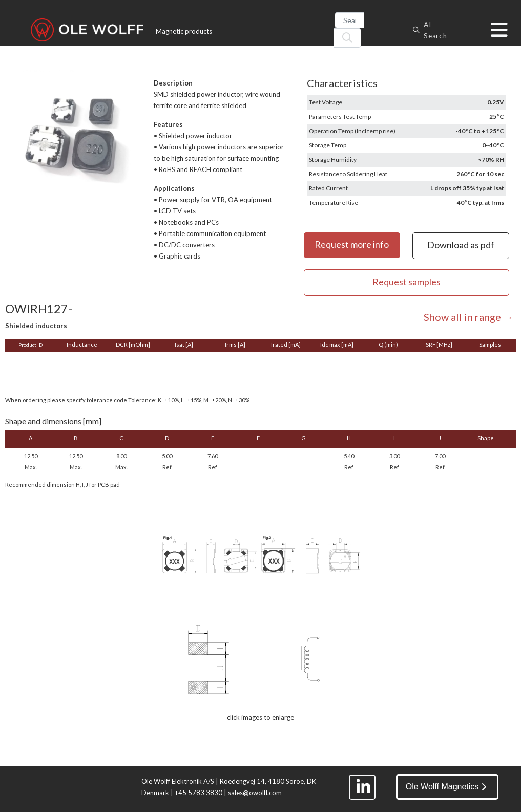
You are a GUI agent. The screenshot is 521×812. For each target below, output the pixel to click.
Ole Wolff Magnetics (446, 787)
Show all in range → (468, 317)
